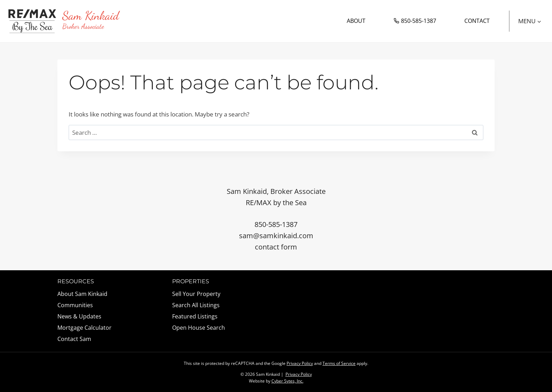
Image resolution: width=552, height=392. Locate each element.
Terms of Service (339, 363)
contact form (276, 247)
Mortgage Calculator (84, 328)
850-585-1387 (415, 21)
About (356, 21)
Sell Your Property (196, 294)
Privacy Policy (300, 363)
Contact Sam (74, 339)
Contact (477, 21)
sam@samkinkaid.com (276, 236)
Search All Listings (196, 305)
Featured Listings (195, 316)
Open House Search (199, 328)
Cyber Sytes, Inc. (287, 381)
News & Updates (79, 316)
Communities (75, 305)
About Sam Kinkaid (82, 294)
